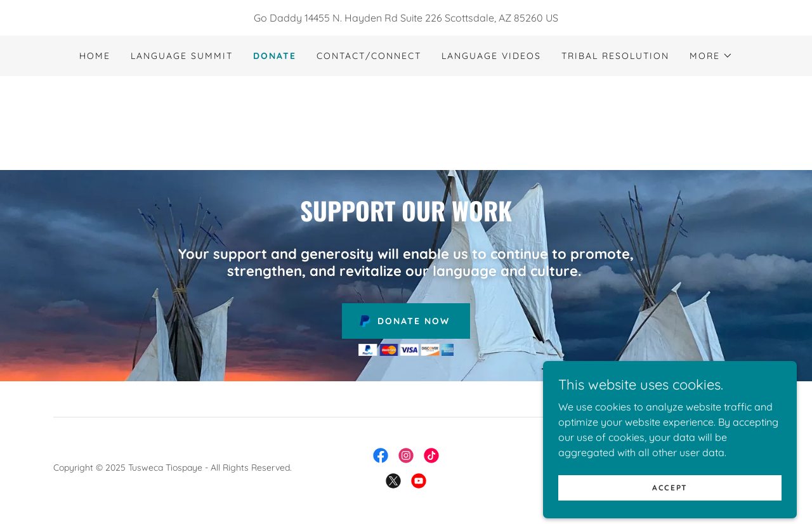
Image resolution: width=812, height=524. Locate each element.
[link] (406, 122)
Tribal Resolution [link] (615, 56)
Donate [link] (275, 56)
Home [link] (95, 56)
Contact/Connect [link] (369, 56)
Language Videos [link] (491, 56)
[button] (711, 56)
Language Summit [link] (182, 56)
